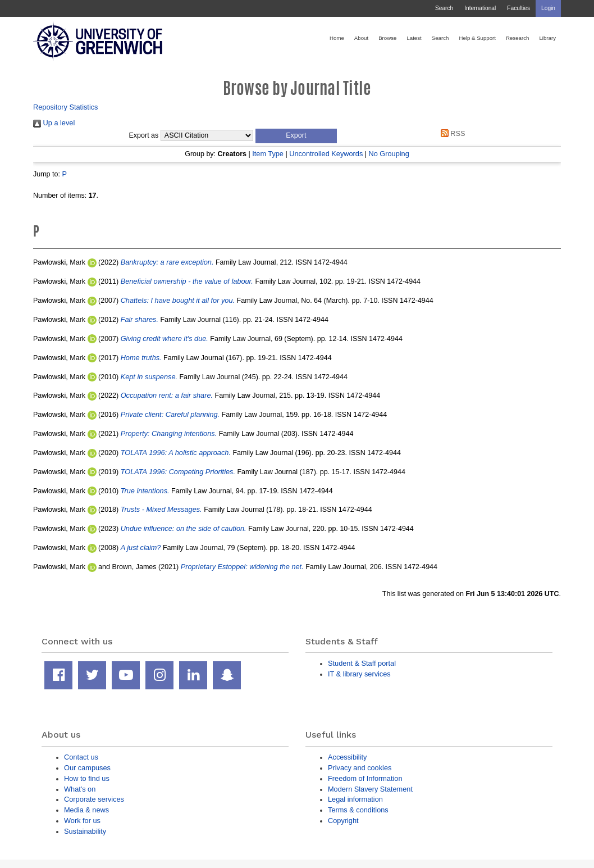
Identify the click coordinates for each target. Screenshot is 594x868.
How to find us (87, 778)
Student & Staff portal (362, 663)
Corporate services (94, 799)
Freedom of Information (365, 778)
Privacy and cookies (360, 768)
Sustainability (85, 831)
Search (444, 8)
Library (547, 38)
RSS (451, 133)
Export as (144, 135)
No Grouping (389, 154)
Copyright (343, 821)
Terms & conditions (358, 810)
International (480, 8)
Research (517, 38)
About (361, 38)
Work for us (82, 821)
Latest (414, 38)
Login (548, 8)
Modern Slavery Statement (370, 789)
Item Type (268, 154)
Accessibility (347, 757)
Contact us (81, 757)
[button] (296, 136)
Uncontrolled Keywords (326, 154)
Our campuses (87, 768)
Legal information (355, 799)
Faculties (518, 8)
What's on (80, 789)
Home (337, 38)
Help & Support (477, 38)
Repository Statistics (66, 107)
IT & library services (359, 674)
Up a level (54, 123)
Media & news (86, 810)
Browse (387, 38)
